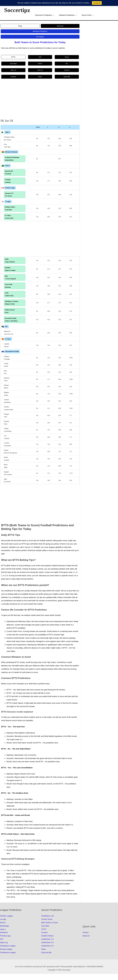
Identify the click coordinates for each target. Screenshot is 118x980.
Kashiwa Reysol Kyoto (10, 317)
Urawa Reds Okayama (9, 290)
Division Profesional (11, 152)
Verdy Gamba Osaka (10, 299)
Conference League (8, 959)
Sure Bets (45, 932)
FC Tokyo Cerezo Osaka (10, 219)
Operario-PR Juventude (9, 173)
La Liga (3, 925)
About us (86, 942)
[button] (51, 15)
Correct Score (47, 925)
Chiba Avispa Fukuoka (10, 263)
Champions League (8, 952)
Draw (43, 955)
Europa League (6, 955)
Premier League (10, 189)
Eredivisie (4, 939)
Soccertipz (17, 10)
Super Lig (4, 949)
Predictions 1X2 (48, 922)
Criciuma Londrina (8, 182)
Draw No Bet (46, 959)
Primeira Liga (5, 942)
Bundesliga (4, 932)
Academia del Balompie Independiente (13, 159)
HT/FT (44, 935)
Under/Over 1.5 (47, 945)
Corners (44, 939)
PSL (7, 333)
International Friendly (12, 358)
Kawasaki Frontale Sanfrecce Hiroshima (12, 326)
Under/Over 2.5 (47, 949)
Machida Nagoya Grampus (11, 272)
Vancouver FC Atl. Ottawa (10, 196)
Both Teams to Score (50, 929)
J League (8, 203)
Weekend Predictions (43, 15)
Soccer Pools (61, 15)
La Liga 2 (8, 345)
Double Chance (47, 942)
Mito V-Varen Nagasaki (11, 281)
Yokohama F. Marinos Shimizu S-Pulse (12, 308)
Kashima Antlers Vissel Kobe (11, 210)
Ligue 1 (7, 132)
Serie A (3, 929)
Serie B (7, 166)
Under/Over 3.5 (47, 952)
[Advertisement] (40, 100)
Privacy (86, 939)
